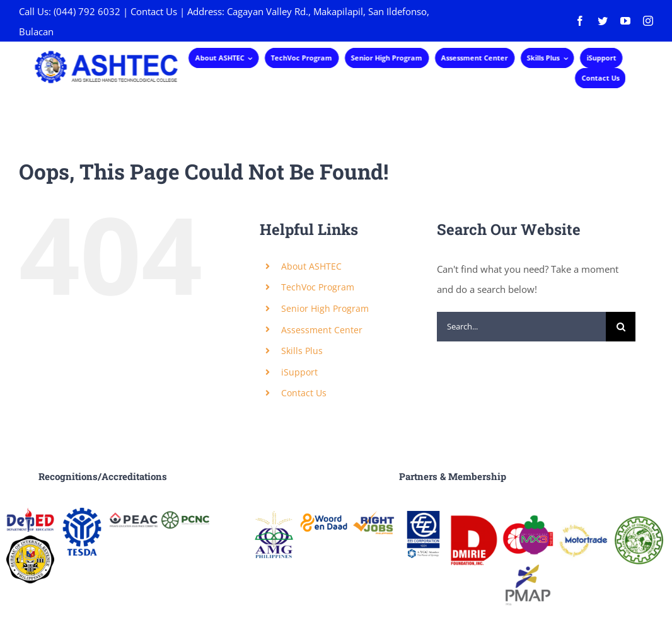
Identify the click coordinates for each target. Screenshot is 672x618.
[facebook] (580, 21)
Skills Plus (302, 351)
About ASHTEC (311, 266)
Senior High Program (325, 308)
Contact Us (154, 11)
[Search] (621, 327)
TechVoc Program (318, 287)
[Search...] (521, 327)
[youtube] (625, 21)
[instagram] (648, 21)
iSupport (299, 372)
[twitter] (603, 21)
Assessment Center (322, 330)
